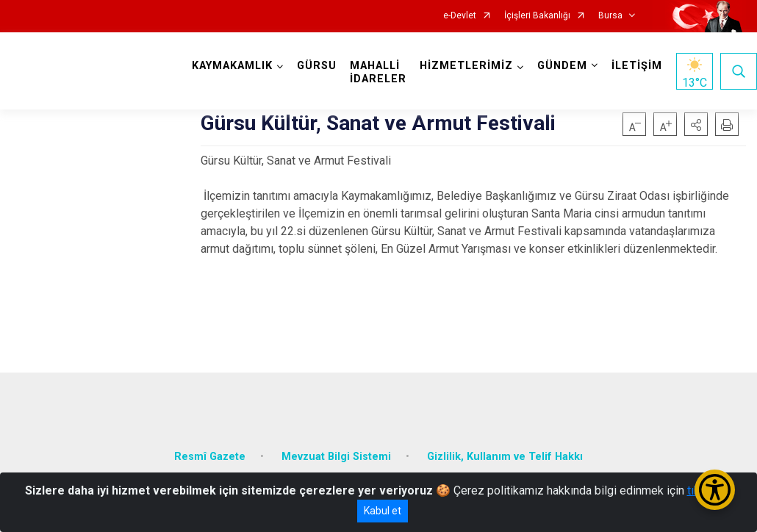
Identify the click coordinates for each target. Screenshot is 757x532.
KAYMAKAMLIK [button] (232, 66)
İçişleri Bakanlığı (537, 16)
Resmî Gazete (210, 455)
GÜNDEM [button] (562, 66)
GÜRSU (317, 66)
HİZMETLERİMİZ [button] (466, 66)
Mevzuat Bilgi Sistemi (336, 455)
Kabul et (383, 511)
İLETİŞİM (637, 66)
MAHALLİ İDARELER (378, 72)
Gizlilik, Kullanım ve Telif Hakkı (505, 455)
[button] (696, 124)
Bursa (610, 16)
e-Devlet (460, 16)
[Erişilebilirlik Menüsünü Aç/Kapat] (715, 490)
